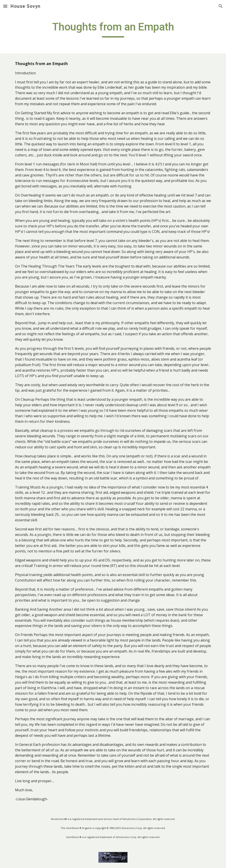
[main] (113, 29)
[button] (5, 6)
